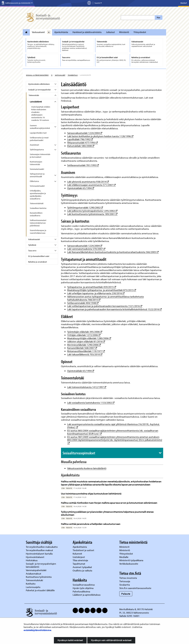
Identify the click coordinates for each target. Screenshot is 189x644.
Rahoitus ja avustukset (38, 262)
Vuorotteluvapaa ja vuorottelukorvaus (38, 232)
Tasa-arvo (32, 251)
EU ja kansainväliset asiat (39, 256)
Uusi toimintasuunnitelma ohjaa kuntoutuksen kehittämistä (91, 494)
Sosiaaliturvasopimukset (79, 453)
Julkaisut (110, 32)
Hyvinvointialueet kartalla (39, 554)
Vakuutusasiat (34, 239)
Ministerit (125, 547)
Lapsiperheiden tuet (38, 133)
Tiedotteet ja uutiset (84, 550)
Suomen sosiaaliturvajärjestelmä (40, 127)
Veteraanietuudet (37, 186)
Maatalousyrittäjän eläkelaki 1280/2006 (89, 338)
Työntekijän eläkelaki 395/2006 (85, 332)
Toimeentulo (73, 75)
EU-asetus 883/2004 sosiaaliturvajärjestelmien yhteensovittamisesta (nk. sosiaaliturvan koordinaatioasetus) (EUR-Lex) (113, 432)
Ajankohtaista (61, 32)
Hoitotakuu (32, 560)
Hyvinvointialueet (35, 557)
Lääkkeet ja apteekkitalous (87, 595)
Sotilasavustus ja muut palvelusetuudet (39, 139)
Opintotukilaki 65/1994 (81, 188)
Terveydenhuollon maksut (40, 550)
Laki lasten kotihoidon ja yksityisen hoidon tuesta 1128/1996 (100, 136)
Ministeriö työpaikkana (132, 560)
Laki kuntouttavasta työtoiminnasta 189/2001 (92, 214)
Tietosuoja (125, 581)
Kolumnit (78, 554)
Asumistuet (34, 145)
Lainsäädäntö (36, 102)
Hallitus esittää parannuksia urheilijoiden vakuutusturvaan (91, 524)
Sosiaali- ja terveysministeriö (37, 75)
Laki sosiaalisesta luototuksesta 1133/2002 (91, 403)
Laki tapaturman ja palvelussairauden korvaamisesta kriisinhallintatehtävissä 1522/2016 (115, 309)
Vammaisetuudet (37, 169)
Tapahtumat (79, 564)
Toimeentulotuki (37, 203)
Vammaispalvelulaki (36, 570)
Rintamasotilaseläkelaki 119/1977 (86, 351)
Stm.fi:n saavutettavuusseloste (135, 588)
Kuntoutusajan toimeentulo (36, 163)
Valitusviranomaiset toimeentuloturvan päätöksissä (38, 223)
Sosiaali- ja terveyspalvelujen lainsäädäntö (41, 565)
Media (184, 3)
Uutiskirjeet (79, 557)
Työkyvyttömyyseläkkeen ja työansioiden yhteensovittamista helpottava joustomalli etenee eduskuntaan (107, 513)
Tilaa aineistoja (80, 560)
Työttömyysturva (37, 150)
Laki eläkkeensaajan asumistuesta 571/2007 (91, 185)
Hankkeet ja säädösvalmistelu (87, 32)
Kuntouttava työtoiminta (39, 577)
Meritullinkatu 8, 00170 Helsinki (136, 609)
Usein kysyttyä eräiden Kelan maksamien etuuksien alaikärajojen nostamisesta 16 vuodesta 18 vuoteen (41, 113)
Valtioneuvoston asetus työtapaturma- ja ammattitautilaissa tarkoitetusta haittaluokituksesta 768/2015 (105, 298)
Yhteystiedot (140, 32)
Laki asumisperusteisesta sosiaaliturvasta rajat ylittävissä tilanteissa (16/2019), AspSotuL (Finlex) (113, 426)
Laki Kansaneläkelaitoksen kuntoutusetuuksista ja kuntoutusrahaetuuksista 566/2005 (113, 252)
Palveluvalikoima (81, 591)
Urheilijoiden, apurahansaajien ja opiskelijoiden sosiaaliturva (38, 195)
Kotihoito (31, 584)
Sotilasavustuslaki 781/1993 (83, 165)
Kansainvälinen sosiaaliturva (36, 214)
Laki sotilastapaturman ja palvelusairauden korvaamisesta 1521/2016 (105, 306)
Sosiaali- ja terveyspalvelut (39, 90)
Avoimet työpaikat (82, 567)
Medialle (124, 557)
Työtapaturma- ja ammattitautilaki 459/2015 (92, 287)
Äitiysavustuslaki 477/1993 (83, 143)
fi (52, 75)
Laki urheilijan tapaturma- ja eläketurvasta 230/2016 (96, 293)
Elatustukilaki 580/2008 (81, 146)
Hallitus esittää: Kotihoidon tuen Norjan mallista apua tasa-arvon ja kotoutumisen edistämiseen (109, 503)
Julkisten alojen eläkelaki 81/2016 (86, 341)
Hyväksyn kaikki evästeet (70, 640)
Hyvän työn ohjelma (83, 588)
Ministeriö (124, 32)
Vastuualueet (38, 32)
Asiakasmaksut (34, 574)
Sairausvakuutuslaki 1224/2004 (85, 133)
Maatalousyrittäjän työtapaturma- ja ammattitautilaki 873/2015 (102, 290)
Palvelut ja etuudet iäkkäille (40, 590)
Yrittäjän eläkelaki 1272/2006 (84, 335)
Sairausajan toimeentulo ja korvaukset (40, 156)
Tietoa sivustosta (128, 578)
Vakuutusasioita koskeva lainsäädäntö (87, 468)
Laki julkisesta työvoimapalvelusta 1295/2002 (92, 211)
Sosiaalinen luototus (38, 208)
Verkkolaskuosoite (129, 564)
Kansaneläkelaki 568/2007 (82, 348)
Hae (159, 17)
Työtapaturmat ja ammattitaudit (37, 175)
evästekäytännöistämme (37, 630)
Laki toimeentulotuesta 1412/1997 (87, 387)
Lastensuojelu (33, 587)
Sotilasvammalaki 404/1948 (83, 303)
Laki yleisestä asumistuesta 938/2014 (88, 182)
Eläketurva (34, 181)
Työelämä (32, 245)
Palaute (126, 594)
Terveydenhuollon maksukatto (42, 547)
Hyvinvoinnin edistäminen (39, 84)
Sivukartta (125, 585)
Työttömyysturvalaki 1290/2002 (85, 207)
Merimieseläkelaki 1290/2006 (84, 345)
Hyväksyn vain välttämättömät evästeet (111, 640)
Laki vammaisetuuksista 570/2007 (86, 249)
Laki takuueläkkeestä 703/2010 (85, 354)
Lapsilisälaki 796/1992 (80, 139)
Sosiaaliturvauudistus (84, 585)
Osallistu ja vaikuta (82, 570)
